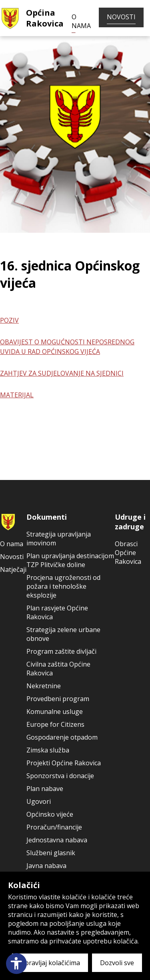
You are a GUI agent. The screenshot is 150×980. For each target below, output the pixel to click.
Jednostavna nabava (57, 840)
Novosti (121, 17)
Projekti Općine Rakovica (64, 763)
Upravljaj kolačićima (50, 963)
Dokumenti (47, 517)
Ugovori (39, 801)
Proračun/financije (54, 827)
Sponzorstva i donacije (60, 776)
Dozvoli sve (117, 963)
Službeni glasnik (51, 853)
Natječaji (13, 569)
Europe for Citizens (55, 724)
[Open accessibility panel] (16, 964)
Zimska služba (48, 750)
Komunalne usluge (55, 712)
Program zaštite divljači (61, 651)
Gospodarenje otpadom (62, 737)
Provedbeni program (58, 699)
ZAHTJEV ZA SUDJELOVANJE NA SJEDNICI (62, 373)
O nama (81, 21)
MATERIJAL (17, 395)
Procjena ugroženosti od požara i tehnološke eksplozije (63, 586)
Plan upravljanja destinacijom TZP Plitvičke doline (70, 560)
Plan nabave (45, 789)
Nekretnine (44, 686)
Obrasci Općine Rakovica (128, 553)
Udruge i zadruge (130, 522)
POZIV (9, 320)
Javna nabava (46, 866)
